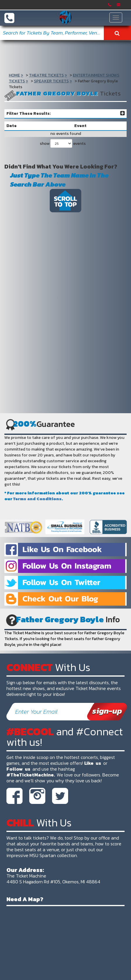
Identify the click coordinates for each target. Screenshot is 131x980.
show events (63, 143)
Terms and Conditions (37, 499)
